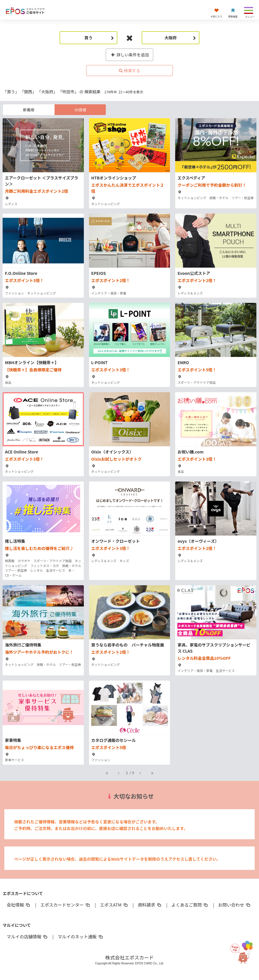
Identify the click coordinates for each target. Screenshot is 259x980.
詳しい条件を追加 (130, 55)
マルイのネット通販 (81, 937)
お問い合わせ (234, 905)
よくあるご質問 (190, 905)
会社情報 (19, 905)
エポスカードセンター (65, 905)
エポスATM (114, 905)
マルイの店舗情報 (27, 937)
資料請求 (150, 905)
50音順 (80, 110)
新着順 (29, 110)
